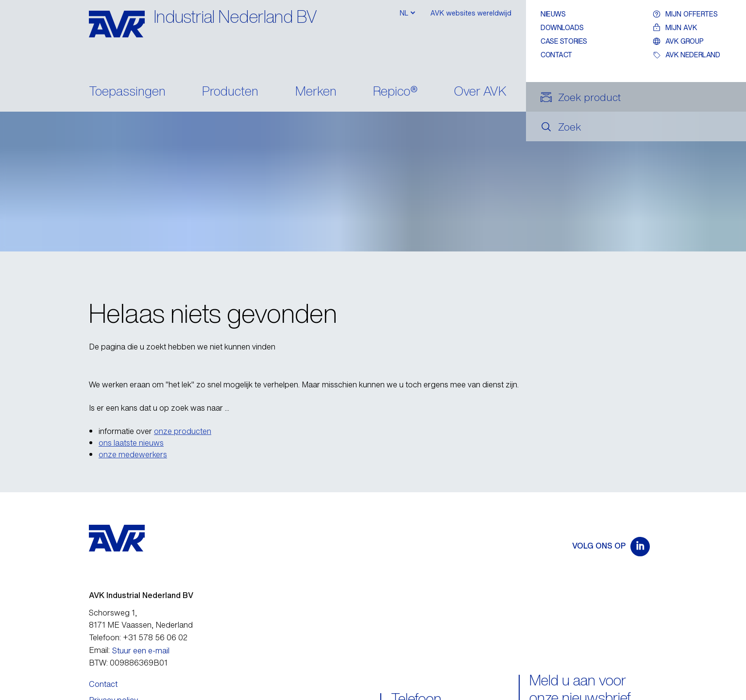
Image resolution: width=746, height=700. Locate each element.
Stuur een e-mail (141, 650)
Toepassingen (127, 92)
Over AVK (480, 92)
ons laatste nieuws (131, 443)
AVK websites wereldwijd (471, 13)
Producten (230, 92)
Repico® (395, 92)
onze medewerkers (133, 454)
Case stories (564, 41)
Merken (316, 92)
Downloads (562, 27)
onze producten (183, 431)
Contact (556, 55)
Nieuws (553, 14)
